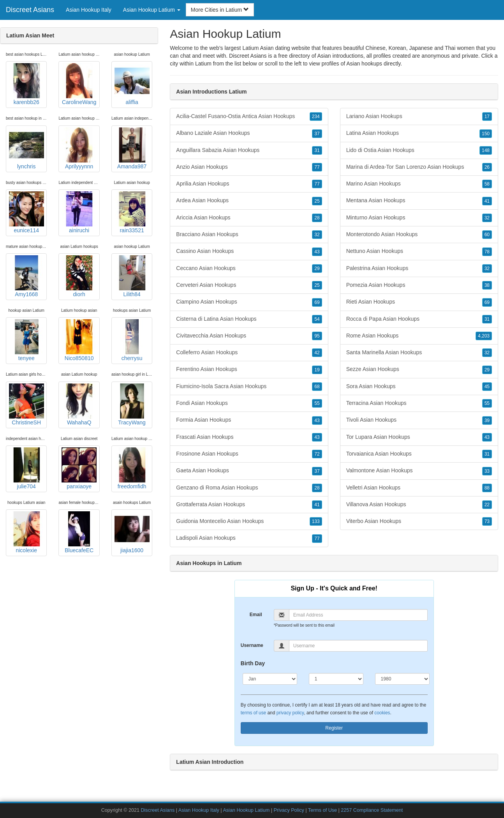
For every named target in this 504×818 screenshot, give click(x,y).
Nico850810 (79, 340)
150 (486, 134)
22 (487, 505)
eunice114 (26, 212)
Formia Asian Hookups (249, 420)
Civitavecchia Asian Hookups (249, 336)
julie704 (26, 468)
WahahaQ (79, 405)
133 (316, 521)
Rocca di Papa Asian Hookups (419, 319)
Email (256, 615)
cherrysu (132, 340)
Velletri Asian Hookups (419, 488)
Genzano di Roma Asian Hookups (249, 488)
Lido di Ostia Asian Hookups (419, 150)
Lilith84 (132, 276)
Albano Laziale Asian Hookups (249, 133)
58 (487, 184)
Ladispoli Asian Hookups (249, 538)
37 (317, 134)
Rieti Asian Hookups (419, 302)
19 (317, 370)
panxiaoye (79, 468)
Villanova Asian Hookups (419, 505)
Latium (203, 64)
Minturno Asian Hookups (419, 218)
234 (316, 117)
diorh (79, 276)
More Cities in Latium (220, 10)
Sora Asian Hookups (419, 387)
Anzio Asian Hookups (249, 167)
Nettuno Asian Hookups (419, 251)
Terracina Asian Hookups (419, 403)
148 (486, 150)
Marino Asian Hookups (419, 184)
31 (317, 150)
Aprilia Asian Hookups (249, 184)
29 (317, 269)
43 (317, 252)
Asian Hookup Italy (89, 10)
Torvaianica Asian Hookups (419, 454)
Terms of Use (322, 810)
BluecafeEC (79, 532)
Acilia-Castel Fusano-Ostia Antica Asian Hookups (249, 117)
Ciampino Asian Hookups (249, 302)
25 (317, 201)
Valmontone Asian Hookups (419, 471)
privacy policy (290, 713)
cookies (382, 713)
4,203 (484, 336)
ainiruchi (79, 212)
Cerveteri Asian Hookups (249, 285)
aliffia (132, 84)
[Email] (358, 615)
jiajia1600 (132, 532)
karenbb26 (26, 84)
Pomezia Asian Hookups (419, 285)
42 (317, 353)
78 (487, 252)
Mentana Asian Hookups (419, 201)
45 (487, 387)
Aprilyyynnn (79, 148)
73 (487, 521)
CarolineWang (79, 84)
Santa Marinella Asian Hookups (419, 353)
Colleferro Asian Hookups (249, 353)
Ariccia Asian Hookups (249, 218)
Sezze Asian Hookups (419, 369)
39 (487, 420)
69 (317, 302)
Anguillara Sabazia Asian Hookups (249, 150)
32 (317, 235)
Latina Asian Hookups (419, 133)
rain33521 (132, 212)
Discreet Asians (30, 10)
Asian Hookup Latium (246, 810)
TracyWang (132, 405)
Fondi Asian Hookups (249, 403)
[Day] (336, 679)
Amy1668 (26, 276)
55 (317, 403)
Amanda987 (132, 148)
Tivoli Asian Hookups (419, 420)
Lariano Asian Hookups (419, 117)
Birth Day (253, 663)
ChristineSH (26, 405)
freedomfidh (132, 468)
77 (317, 167)
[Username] (358, 646)
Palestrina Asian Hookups (419, 269)
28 (317, 218)
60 (487, 235)
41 (317, 505)
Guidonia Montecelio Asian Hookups (249, 521)
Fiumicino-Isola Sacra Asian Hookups (249, 387)
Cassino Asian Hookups (249, 251)
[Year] (402, 679)
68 (317, 387)
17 (487, 117)
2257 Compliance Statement (372, 810)
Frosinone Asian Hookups (249, 454)
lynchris (26, 148)
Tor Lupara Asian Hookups (419, 437)
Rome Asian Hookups (419, 336)
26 (487, 167)
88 (487, 488)
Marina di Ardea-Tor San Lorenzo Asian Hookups (419, 167)
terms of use (253, 713)
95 (317, 336)
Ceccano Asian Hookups (249, 269)
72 (317, 454)
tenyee (26, 340)
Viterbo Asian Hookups (419, 521)
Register (334, 728)
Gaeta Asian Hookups (249, 471)
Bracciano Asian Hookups (249, 235)
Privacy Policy (289, 810)
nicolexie (26, 532)
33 (487, 471)
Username (252, 645)
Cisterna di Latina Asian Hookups (249, 319)
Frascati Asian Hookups (249, 437)
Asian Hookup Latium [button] (152, 10)
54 (317, 319)
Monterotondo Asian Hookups (419, 235)
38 (487, 285)
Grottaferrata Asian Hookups (249, 505)
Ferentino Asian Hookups (249, 369)
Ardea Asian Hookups (249, 201)
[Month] (270, 679)
